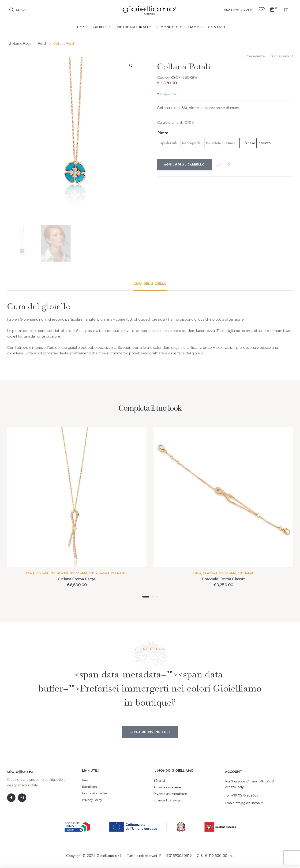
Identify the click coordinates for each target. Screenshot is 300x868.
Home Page (22, 44)
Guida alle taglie (94, 793)
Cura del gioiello (150, 284)
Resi (85, 780)
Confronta (229, 165)
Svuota (265, 143)
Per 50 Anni (59, 573)
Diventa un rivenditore (170, 794)
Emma (30, 573)
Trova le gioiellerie (167, 787)
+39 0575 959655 (245, 795)
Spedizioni (90, 787)
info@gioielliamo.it (249, 803)
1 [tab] (146, 597)
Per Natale (119, 573)
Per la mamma (99, 573)
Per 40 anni (227, 573)
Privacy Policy (92, 800)
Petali (42, 44)
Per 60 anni (78, 573)
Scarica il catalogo (167, 800)
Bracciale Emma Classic (223, 579)
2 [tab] (153, 597)
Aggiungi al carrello (184, 165)
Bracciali (210, 573)
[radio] (168, 143)
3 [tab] (157, 597)
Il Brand (159, 781)
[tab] (150, 284)
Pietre (163, 133)
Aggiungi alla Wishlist (219, 165)
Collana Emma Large (77, 579)
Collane (43, 573)
